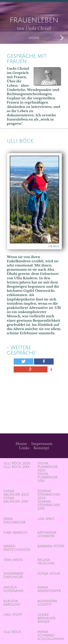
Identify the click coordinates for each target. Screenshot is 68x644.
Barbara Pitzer (51, 546)
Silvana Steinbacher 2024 (49, 495)
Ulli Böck (12, 632)
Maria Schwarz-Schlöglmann (51, 635)
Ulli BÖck (20, 141)
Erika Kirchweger (14, 521)
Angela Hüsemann (13, 589)
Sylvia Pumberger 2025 (47, 467)
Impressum (42, 444)
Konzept (41, 448)
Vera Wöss (13, 560)
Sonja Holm (48, 574)
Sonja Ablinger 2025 (16, 493)
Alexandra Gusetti (47, 603)
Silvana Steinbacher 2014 (49, 505)
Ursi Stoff (13, 615)
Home (21, 444)
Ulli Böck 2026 (17, 463)
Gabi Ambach (15, 533)
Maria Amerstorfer (49, 589)
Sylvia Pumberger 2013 (47, 477)
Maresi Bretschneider (17, 548)
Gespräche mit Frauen (27, 59)
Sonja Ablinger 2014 (16, 500)
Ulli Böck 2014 (16, 467)
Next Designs (62, 38)
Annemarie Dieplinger (13, 575)
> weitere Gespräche (21, 350)
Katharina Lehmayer (47, 534)
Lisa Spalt (46, 519)
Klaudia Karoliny (12, 603)
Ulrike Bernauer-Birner (47, 618)
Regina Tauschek (46, 562)
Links (24, 448)
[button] (23, 362)
